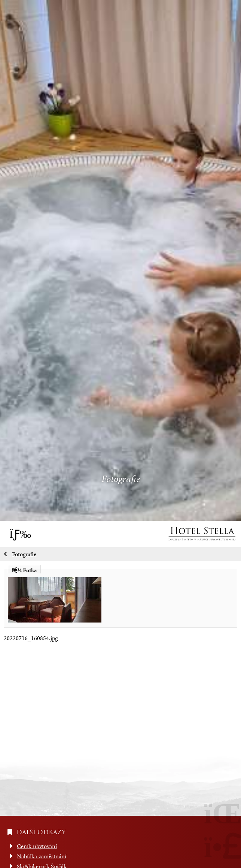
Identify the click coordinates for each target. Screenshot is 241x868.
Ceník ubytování (37, 846)
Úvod (202, 534)
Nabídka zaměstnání (42, 856)
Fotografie (24, 554)
